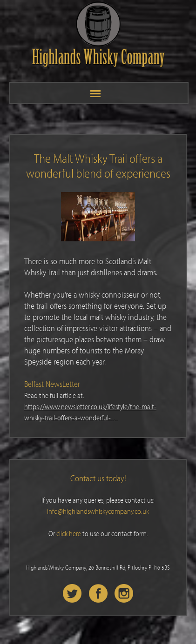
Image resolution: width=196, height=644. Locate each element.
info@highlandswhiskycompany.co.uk (98, 511)
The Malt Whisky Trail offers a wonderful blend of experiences (98, 166)
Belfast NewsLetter (52, 384)
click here (69, 533)
